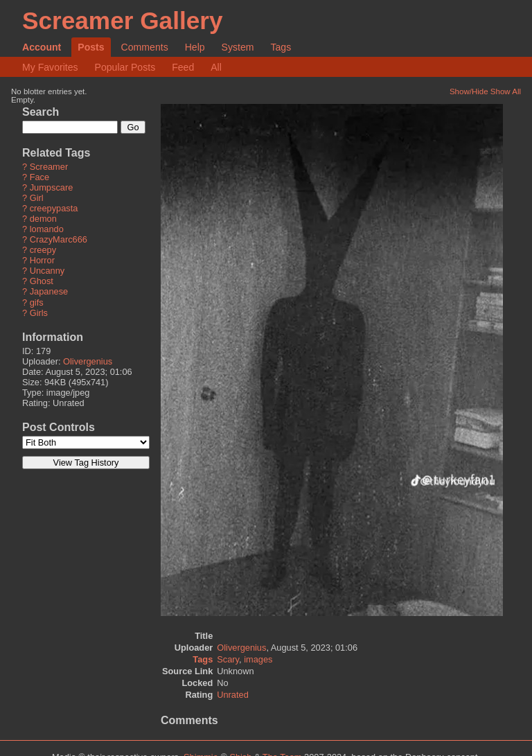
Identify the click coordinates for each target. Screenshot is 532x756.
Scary (228, 659)
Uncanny (47, 271)
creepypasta (54, 209)
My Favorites (50, 67)
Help (195, 47)
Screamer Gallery (123, 20)
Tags (281, 47)
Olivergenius (88, 361)
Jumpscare (52, 188)
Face (39, 178)
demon (43, 219)
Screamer (49, 167)
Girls (39, 313)
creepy (43, 250)
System (238, 47)
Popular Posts (125, 67)
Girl (37, 199)
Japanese (49, 292)
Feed (183, 67)
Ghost (42, 282)
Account (42, 47)
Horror (42, 261)
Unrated (233, 695)
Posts (91, 47)
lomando (47, 230)
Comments (145, 47)
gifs (37, 302)
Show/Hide (469, 91)
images (258, 659)
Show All (506, 91)
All (216, 67)
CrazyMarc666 (59, 240)
